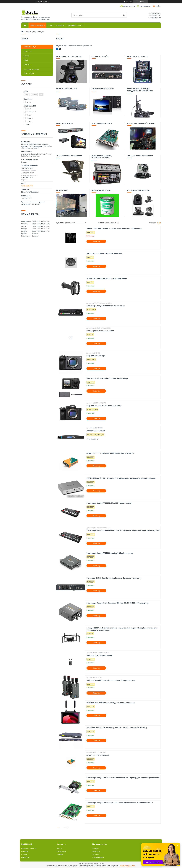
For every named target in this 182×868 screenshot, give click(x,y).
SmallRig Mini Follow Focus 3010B (100, 331)
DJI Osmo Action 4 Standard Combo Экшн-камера (107, 378)
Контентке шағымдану (128, 866)
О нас (50, 25)
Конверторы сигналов (67, 89)
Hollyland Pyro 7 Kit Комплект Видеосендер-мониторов (111, 703)
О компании (61, 851)
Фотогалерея (29, 74)
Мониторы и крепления (103, 89)
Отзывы (27, 65)
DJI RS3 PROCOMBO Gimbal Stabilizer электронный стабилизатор (114, 228)
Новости (27, 51)
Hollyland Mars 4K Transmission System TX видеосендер (111, 680)
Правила (60, 854)
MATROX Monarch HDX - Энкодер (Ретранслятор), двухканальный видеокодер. (121, 478)
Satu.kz (101, 864)
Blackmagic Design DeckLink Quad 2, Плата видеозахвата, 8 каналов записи (120, 803)
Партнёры (25, 857)
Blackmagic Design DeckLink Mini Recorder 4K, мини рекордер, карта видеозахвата (123, 778)
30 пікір (129, 2)
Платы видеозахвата (102, 124)
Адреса (59, 848)
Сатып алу (96, 241)
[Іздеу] (124, 15)
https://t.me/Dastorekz (30, 192)
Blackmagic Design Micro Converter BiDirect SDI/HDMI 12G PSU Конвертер (117, 603)
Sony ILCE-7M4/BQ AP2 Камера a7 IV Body (104, 406)
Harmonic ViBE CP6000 (96, 431)
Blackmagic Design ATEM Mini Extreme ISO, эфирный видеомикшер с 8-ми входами (123, 530)
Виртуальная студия (102, 190)
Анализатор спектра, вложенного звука (102, 157)
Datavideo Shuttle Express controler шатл (104, 253)
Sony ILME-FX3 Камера (96, 356)
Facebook (96, 854)
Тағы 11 (29, 125)
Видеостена (62, 190)
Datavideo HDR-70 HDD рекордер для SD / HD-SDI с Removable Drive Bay (117, 728)
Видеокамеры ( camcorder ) (69, 57)
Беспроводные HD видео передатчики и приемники (140, 90)
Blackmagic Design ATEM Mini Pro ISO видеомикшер (109, 503)
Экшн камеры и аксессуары (140, 156)
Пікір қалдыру (145, 6)
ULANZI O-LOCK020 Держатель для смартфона (107, 278)
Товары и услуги (37, 25)
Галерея (153, 223)
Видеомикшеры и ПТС (138, 57)
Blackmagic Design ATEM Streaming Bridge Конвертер (110, 553)
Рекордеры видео (65, 124)
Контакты (60, 25)
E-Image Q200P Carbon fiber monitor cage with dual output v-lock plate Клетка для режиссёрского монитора (122, 629)
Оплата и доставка (28, 848)
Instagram (96, 848)
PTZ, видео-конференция (139, 190)
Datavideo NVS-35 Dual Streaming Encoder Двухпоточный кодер (114, 578)
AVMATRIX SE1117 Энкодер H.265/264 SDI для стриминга (110, 453)
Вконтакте (96, 851)
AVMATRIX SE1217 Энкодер (98, 755)
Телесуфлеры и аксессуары (69, 156)
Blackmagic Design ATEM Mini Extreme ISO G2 (106, 306)
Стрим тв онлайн (100, 57)
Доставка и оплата (75, 25)
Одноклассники (98, 857)
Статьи (27, 56)
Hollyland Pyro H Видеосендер (99, 655)
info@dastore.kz (27, 186)
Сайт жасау (39, 2)
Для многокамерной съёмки (141, 124)
